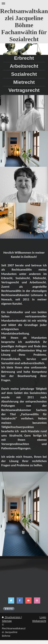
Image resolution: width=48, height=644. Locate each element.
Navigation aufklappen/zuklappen (24, 3)
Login (43, 617)
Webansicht (39, 621)
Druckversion (12, 617)
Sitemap (7, 621)
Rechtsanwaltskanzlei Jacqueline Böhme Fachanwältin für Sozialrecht (24, 25)
